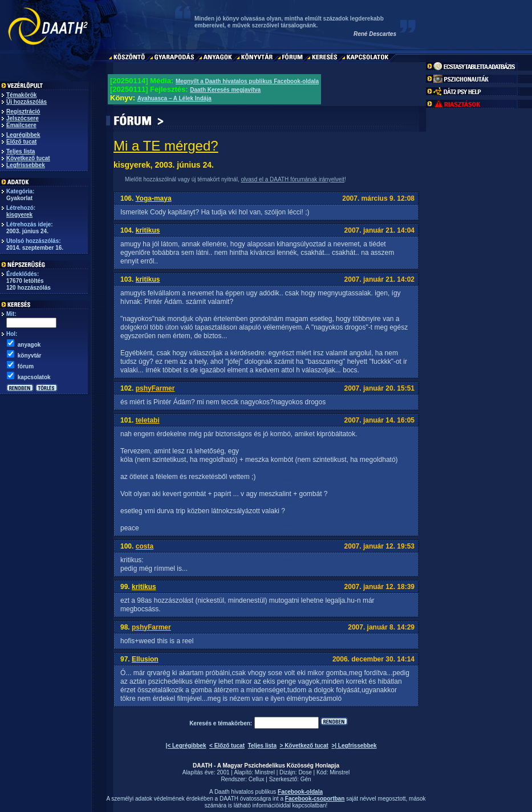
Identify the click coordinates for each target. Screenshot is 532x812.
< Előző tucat (227, 746)
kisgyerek (19, 215)
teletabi (148, 420)
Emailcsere (21, 125)
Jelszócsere (23, 118)
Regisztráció (23, 111)
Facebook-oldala (300, 792)
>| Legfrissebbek (354, 746)
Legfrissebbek (26, 165)
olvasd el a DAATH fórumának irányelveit (293, 179)
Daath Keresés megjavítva (225, 90)
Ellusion (145, 659)
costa (145, 546)
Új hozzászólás (27, 102)
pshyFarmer (155, 388)
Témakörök (21, 95)
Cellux (257, 779)
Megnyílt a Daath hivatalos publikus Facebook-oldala (247, 81)
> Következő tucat (304, 746)
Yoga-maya (153, 198)
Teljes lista (21, 151)
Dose (305, 772)
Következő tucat (28, 158)
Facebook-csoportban (315, 799)
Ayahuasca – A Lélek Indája (174, 98)
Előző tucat (21, 142)
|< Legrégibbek (186, 746)
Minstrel (265, 772)
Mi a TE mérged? (166, 146)
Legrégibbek (23, 135)
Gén (306, 779)
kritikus (148, 230)
